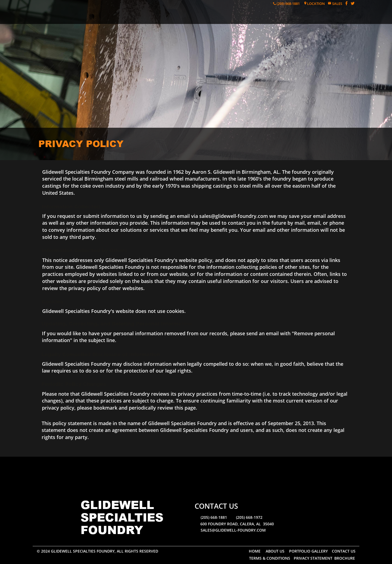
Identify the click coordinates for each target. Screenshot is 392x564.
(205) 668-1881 (288, 4)
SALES (337, 4)
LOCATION (316, 4)
